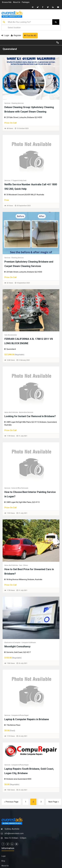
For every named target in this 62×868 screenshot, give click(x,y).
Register (16, 35)
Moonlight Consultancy (17, 646)
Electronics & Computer (12, 643)
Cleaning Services (18, 103)
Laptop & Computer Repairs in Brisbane (27, 719)
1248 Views (11, 360)
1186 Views (11, 663)
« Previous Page (11, 802)
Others (26, 565)
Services (7, 103)
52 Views (10, 283)
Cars (21, 565)
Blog (3, 861)
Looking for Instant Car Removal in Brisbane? (30, 416)
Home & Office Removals (20, 488)
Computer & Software (29, 643)
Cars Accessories (11, 335)
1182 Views (11, 790)
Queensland (10, 49)
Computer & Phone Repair (20, 715)
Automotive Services (26, 412)
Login (5, 35)
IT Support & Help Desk (19, 181)
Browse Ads (7, 2)
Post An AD (30, 36)
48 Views (10, 128)
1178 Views (11, 436)
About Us (17, 2)
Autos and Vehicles (11, 412)
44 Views (10, 206)
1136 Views (11, 513)
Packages (26, 2)
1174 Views (11, 736)
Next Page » (54, 802)
